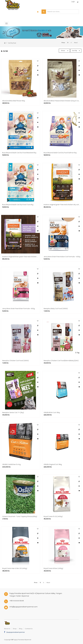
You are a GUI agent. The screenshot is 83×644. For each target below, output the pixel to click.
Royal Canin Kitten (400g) (53, 568)
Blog (21, 629)
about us (7, 629)
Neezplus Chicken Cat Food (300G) (16, 361)
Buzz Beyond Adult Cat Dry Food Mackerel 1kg (19, 153)
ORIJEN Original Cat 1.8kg (53, 464)
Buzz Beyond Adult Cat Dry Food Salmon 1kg (60, 153)
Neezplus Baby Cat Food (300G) (56, 309)
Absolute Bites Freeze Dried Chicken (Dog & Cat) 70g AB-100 (62, 101)
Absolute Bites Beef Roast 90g (14, 101)
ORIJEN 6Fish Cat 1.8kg (52, 413)
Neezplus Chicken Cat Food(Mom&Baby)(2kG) (61, 361)
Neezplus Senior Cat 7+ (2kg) (13, 413)
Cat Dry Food (12, 43)
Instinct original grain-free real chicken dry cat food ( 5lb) (62, 205)
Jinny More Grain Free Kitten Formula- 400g (19, 309)
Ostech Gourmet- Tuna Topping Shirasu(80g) (20, 517)
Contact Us (29, 629)
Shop (15, 629)
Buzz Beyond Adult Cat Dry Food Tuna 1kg (18, 205)
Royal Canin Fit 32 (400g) (53, 517)
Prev (63, 43)
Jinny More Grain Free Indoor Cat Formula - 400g (62, 257)
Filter (4, 51)
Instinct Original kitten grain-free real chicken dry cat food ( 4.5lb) (21, 257)
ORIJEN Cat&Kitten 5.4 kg (11, 464)
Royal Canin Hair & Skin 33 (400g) (15, 568)
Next (76, 43)
